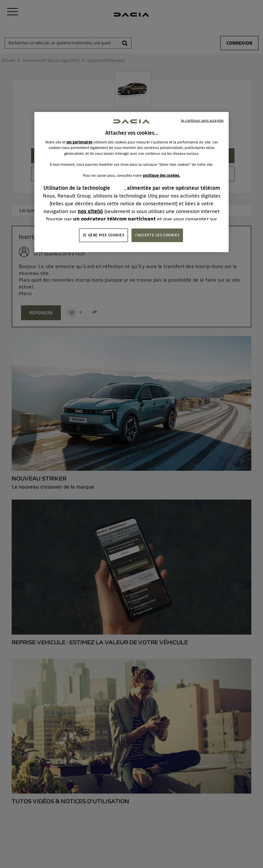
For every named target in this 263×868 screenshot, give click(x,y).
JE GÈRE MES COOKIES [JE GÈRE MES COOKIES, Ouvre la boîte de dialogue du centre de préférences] (103, 235)
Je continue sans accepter (202, 120)
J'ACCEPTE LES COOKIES (157, 235)
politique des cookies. (161, 175)
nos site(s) (90, 211)
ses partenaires (79, 142)
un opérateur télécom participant (114, 219)
